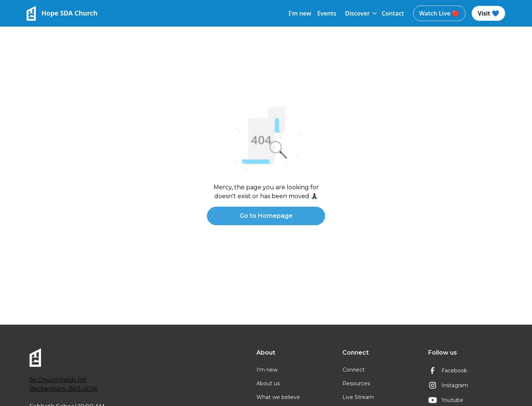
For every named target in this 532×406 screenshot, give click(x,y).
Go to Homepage (266, 216)
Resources (356, 383)
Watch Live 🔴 (439, 13)
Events (327, 13)
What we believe (278, 397)
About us (268, 383)
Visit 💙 (488, 13)
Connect (354, 370)
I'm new (300, 13)
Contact (393, 13)
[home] (62, 13)
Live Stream (358, 397)
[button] (359, 13)
